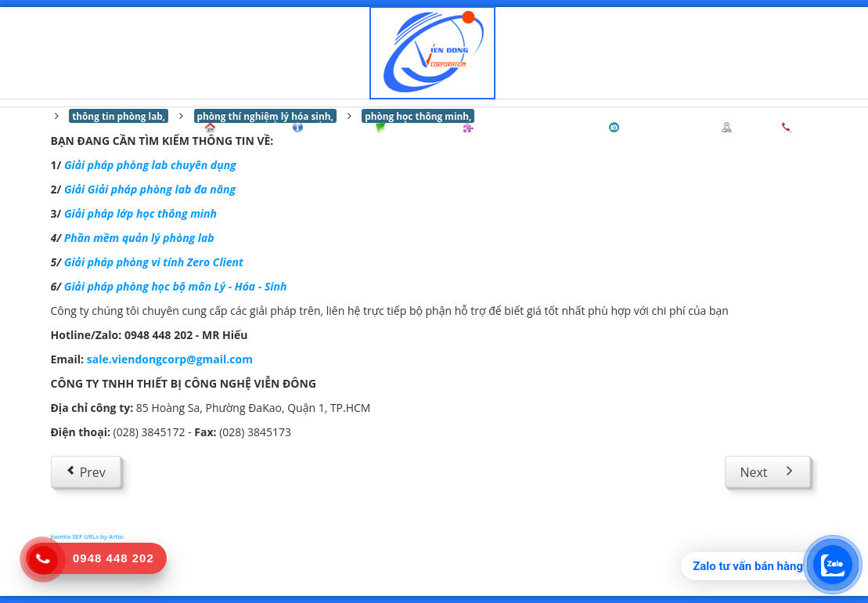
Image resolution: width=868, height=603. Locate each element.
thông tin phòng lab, (119, 116)
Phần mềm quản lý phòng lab (139, 238)
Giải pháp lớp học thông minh (140, 213)
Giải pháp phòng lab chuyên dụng (150, 165)
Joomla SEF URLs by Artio (87, 536)
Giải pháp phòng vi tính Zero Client (154, 262)
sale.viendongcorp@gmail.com (170, 359)
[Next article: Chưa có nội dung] (767, 471)
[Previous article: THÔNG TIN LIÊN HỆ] (86, 471)
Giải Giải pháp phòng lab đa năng (150, 189)
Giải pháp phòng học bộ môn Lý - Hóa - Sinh (176, 286)
